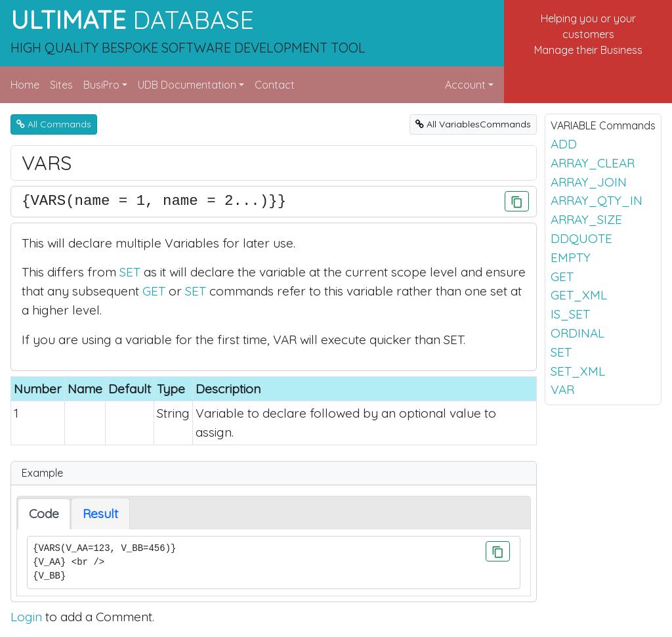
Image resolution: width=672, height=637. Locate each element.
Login (26, 617)
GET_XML (579, 295)
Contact (275, 85)
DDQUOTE (581, 238)
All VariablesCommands (473, 124)
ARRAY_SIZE (586, 219)
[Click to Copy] (517, 201)
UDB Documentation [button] (187, 85)
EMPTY (571, 257)
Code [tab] (44, 514)
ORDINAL (577, 333)
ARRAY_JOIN (589, 182)
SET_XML (578, 371)
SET (130, 272)
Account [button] (465, 85)
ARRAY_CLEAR (593, 163)
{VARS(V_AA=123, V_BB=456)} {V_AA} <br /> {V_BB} (274, 562)
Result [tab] (100, 514)
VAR (562, 389)
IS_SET (570, 314)
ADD (564, 144)
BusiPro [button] (101, 85)
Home (25, 85)
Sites (61, 85)
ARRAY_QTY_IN (597, 200)
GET (154, 291)
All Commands (54, 124)
